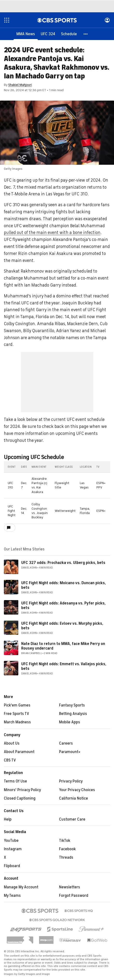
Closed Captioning (20, 798)
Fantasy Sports (72, 705)
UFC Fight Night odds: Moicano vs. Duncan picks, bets (64, 585)
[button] (86, 34)
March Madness (17, 722)
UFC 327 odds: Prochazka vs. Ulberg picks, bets (63, 563)
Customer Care (72, 819)
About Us (12, 743)
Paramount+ (70, 752)
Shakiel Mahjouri (20, 85)
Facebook (67, 849)
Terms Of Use (15, 781)
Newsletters (70, 887)
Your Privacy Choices (77, 790)
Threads (66, 857)
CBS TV (10, 760)
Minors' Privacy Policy (22, 790)
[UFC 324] (48, 34)
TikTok (65, 841)
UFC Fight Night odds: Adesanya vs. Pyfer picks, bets (63, 606)
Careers (66, 743)
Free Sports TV (17, 714)
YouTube (11, 841)
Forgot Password (74, 896)
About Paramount (19, 752)
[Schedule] (69, 34)
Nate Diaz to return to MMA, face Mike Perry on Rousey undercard (63, 646)
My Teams (12, 896)
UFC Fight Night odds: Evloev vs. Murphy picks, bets (62, 626)
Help (8, 819)
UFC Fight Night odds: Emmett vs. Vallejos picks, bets (64, 666)
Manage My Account (21, 887)
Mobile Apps (70, 722)
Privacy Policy (71, 781)
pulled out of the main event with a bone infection (52, 233)
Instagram (13, 849)
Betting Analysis (73, 714)
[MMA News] (26, 34)
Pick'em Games (17, 705)
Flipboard (12, 866)
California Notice (74, 798)
